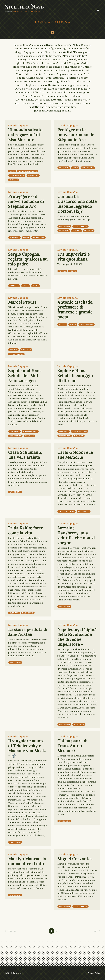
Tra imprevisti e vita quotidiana (74, 257)
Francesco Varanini (37, 11)
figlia (26, 286)
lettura (89, 231)
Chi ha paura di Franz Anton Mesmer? (73, 746)
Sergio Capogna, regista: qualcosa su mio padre (28, 259)
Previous (10, 931)
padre (36, 286)
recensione (88, 168)
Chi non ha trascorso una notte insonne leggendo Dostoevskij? (77, 204)
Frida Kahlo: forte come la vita (26, 530)
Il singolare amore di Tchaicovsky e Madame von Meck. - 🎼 (27, 748)
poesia (62, 271)
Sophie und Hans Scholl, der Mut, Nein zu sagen (25, 376)
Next (96, 931)
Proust (13, 350)
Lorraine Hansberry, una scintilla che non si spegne (76, 535)
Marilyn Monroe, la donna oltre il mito (27, 861)
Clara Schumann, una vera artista (25, 455)
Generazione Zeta (28, 171)
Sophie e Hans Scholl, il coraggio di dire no (75, 376)
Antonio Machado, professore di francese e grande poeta (75, 309)
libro (75, 168)
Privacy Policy (94, 973)
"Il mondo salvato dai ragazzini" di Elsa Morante (25, 135)
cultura (14, 613)
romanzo (64, 168)
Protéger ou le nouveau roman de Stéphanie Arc (76, 135)
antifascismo (30, 431)
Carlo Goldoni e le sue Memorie (75, 455)
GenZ (12, 171)
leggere (77, 231)
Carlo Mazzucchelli (20, 11)
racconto (64, 226)
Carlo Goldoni (67, 511)
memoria (14, 286)
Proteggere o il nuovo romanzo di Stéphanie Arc (26, 201)
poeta (73, 271)
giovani (14, 180)
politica (30, 436)
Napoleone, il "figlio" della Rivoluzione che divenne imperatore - (77, 637)
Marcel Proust (22, 302)
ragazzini (33, 175)
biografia (79, 724)
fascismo (14, 431)
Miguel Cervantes (75, 859)
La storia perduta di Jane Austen (28, 632)
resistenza (15, 436)
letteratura (81, 226)
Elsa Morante (17, 175)
